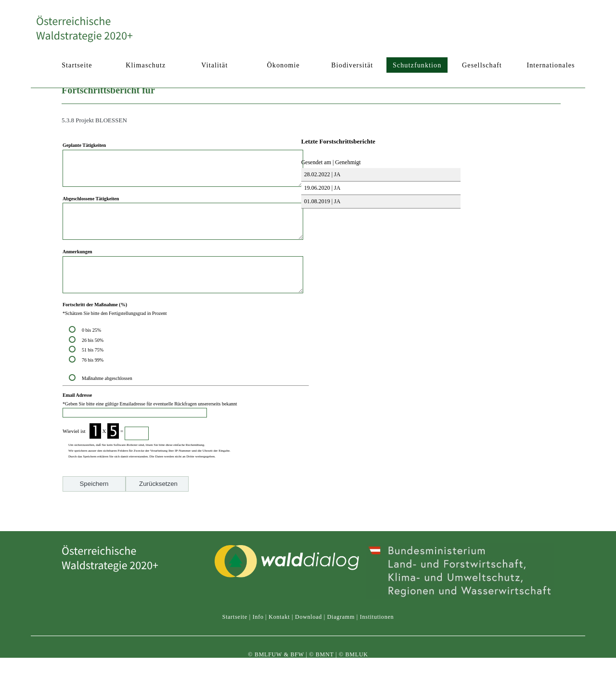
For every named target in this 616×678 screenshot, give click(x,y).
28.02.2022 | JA (322, 174)
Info (258, 626)
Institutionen (377, 626)
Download (308, 626)
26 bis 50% (94, 362)
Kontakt (279, 626)
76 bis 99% (93, 382)
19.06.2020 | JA (322, 188)
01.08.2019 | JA (322, 201)
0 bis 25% (93, 352)
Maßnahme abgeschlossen (107, 400)
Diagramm (341, 626)
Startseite (235, 626)
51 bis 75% (94, 372)
